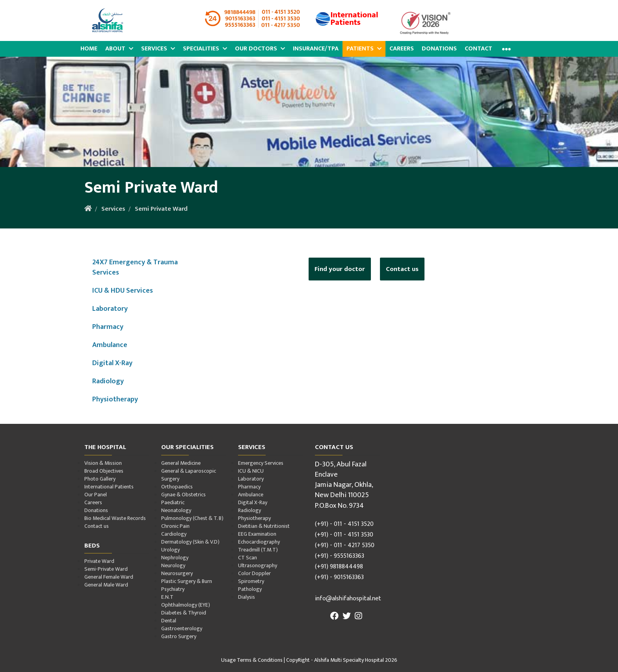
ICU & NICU (251, 471)
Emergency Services (261, 463)
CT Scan (248, 558)
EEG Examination (257, 534)
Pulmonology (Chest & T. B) (192, 518)
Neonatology (176, 510)
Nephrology (175, 558)
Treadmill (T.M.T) (258, 550)
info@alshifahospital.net (348, 599)
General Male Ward (106, 585)
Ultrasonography (258, 565)
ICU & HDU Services (123, 291)
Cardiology (174, 534)
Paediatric (173, 502)
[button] (505, 49)
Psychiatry (173, 589)
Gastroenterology (182, 628)
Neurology (173, 565)
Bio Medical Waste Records (115, 518)
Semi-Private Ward (106, 569)
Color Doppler (254, 573)
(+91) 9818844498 (339, 567)
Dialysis (247, 597)
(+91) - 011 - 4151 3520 (344, 524)
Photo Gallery (100, 479)
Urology (170, 550)
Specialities (205, 49)
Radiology (108, 381)
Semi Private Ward (161, 209)
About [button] (119, 49)
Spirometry (251, 581)
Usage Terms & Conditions (252, 660)
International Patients (109, 487)
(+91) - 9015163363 (339, 577)
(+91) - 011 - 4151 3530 (344, 535)
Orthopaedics (177, 487)
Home (89, 49)
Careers (402, 49)
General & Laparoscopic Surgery (189, 475)
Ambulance (110, 345)
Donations (439, 49)
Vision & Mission (103, 463)
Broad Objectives (104, 471)
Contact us (402, 269)
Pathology (250, 589)
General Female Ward (109, 577)
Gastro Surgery (179, 636)
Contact (478, 49)
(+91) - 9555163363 (340, 556)
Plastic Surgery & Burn (187, 581)
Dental (169, 621)
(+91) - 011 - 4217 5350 (345, 545)
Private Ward (99, 561)
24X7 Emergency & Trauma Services (135, 267)
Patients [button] (364, 49)
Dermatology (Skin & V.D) (190, 542)
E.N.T (167, 597)
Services (158, 49)
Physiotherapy (115, 399)
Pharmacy (108, 327)
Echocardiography (259, 542)
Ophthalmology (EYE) (186, 605)
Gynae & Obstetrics (183, 495)
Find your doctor (340, 269)
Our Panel (96, 495)
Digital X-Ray (112, 363)
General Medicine (181, 463)
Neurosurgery (177, 573)
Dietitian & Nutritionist (264, 526)
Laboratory (110, 309)
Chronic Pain (175, 526)
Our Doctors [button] (260, 49)
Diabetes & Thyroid (184, 613)
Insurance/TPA (316, 49)
